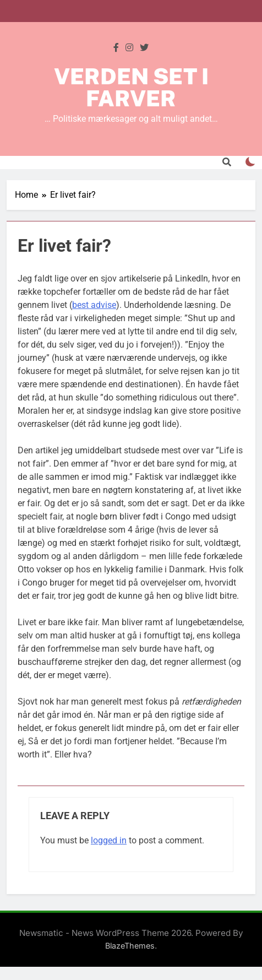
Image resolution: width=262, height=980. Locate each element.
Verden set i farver (131, 87)
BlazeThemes (130, 946)
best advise (94, 305)
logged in (109, 840)
